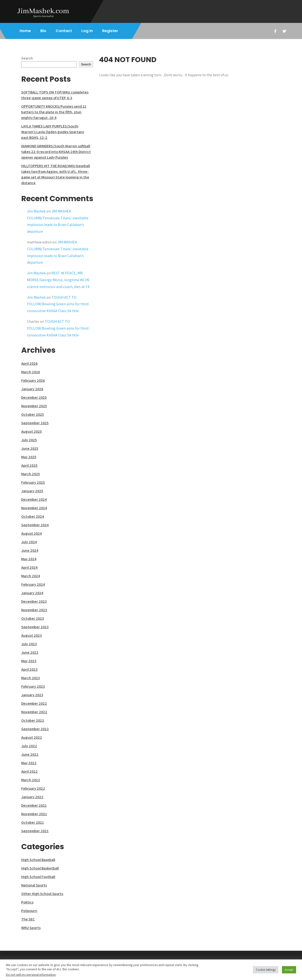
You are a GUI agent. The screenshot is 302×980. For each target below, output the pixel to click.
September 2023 (35, 627)
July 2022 (29, 746)
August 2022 (32, 737)
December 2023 (34, 601)
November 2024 (34, 508)
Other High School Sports (42, 894)
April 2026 (29, 363)
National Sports (34, 885)
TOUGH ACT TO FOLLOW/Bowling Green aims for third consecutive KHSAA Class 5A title (58, 304)
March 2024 (31, 576)
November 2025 (34, 406)
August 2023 (31, 635)
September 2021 (35, 831)
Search (27, 58)
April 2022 (29, 771)
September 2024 (35, 525)
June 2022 (30, 754)
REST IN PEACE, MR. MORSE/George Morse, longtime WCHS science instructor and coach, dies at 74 (58, 280)
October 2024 (33, 516)
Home (25, 31)
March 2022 (31, 780)
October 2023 (33, 618)
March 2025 (31, 474)
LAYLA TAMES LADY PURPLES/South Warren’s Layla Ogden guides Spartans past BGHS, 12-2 (53, 132)
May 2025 (29, 457)
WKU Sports (31, 928)
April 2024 (29, 567)
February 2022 (33, 788)
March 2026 (31, 372)
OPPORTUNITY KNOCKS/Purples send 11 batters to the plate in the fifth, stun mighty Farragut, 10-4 (54, 112)
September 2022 (35, 729)
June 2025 (30, 448)
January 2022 (32, 797)
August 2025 (31, 431)
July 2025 (29, 440)
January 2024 (32, 593)
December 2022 (34, 703)
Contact (64, 31)
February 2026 (33, 380)
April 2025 (29, 465)
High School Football (38, 877)
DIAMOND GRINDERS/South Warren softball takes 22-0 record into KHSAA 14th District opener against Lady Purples (56, 152)
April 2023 (29, 669)
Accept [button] (289, 970)
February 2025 (33, 482)
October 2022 (33, 720)
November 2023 (34, 610)
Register (110, 31)
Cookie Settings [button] (266, 970)
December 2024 (34, 499)
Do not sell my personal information (31, 974)
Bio (43, 31)
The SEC (28, 919)
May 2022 (29, 763)
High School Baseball (38, 860)
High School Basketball (40, 868)
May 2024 (29, 559)
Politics (27, 902)
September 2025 (35, 423)
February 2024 (33, 584)
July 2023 (29, 644)
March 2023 (31, 678)
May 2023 (29, 661)
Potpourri (29, 911)
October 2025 (33, 414)
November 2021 (34, 814)
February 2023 (33, 686)
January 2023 (32, 695)
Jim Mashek (36, 211)
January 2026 (32, 389)
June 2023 (30, 652)
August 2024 (31, 533)
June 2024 (30, 550)
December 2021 (34, 805)
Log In (87, 31)
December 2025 (34, 397)
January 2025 (32, 491)
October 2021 (33, 822)
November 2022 (34, 712)
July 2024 (29, 542)
